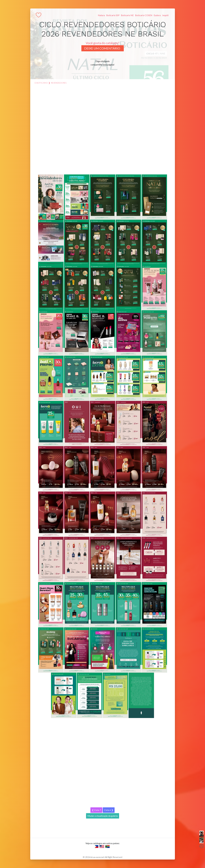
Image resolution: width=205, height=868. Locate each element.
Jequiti (165, 15)
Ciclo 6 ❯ (109, 810)
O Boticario (41, 83)
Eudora (157, 15)
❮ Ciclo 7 (96, 810)
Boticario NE (127, 15)
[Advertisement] (103, 131)
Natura (101, 15)
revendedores (59, 83)
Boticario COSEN (144, 15)
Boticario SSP (113, 15)
